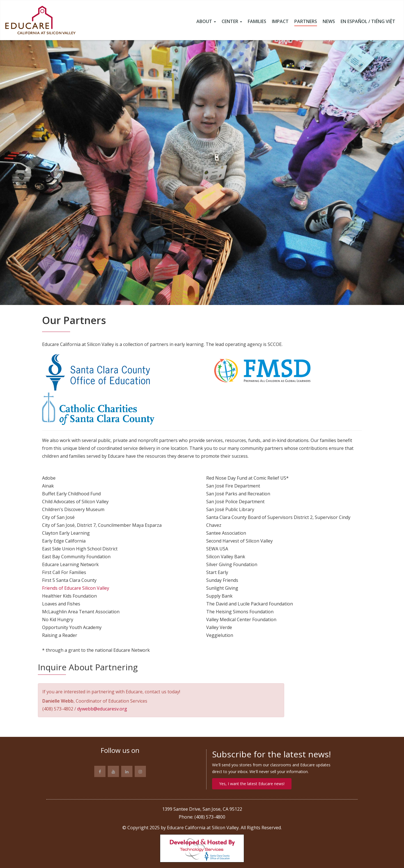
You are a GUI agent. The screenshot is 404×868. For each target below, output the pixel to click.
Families (257, 21)
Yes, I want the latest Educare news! (252, 784)
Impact (280, 21)
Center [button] (232, 21)
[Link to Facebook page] (100, 771)
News (329, 21)
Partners (306, 21)
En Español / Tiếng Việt (368, 21)
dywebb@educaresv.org (102, 709)
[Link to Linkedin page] (127, 771)
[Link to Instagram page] (140, 771)
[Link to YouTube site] (113, 771)
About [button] (206, 21)
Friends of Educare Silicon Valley (76, 588)
